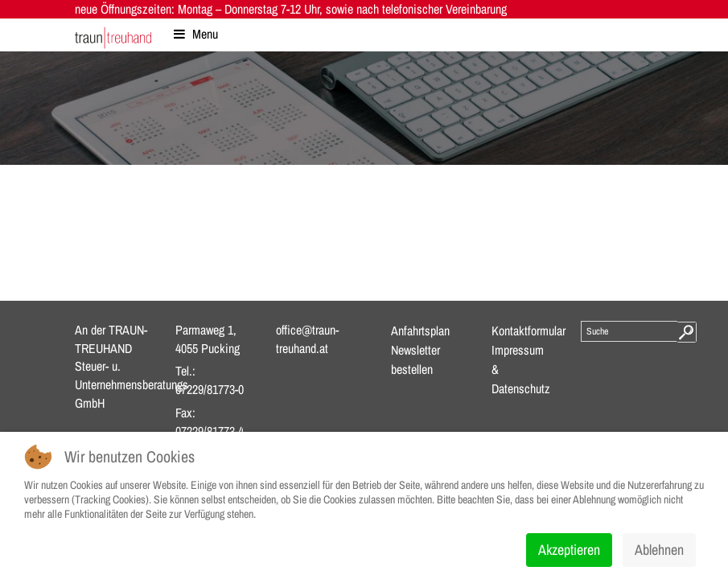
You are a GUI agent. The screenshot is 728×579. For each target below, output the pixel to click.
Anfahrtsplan (420, 331)
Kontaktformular (529, 331)
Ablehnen (659, 550)
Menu (196, 34)
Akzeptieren (569, 550)
